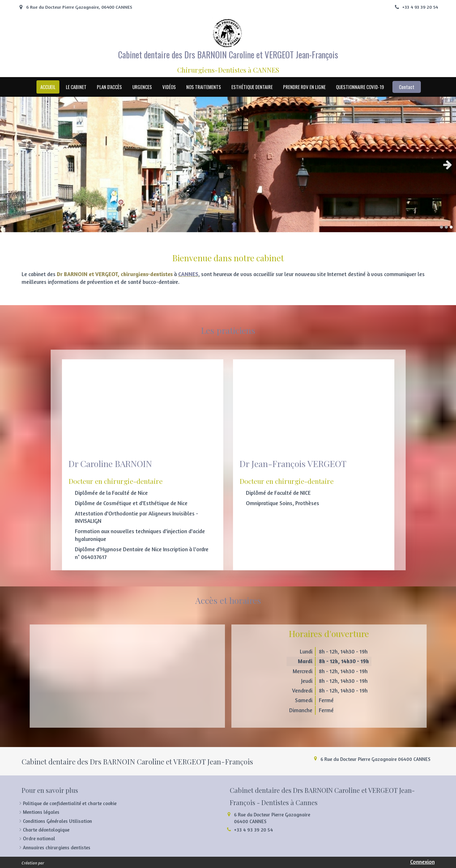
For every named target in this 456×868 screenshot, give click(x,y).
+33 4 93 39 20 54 (253, 830)
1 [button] (441, 227)
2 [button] (446, 227)
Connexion (422, 862)
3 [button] (451, 227)
